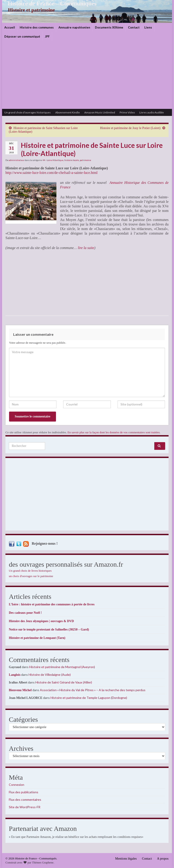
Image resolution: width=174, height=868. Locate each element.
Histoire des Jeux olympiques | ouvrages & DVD (41, 621)
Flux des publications (24, 792)
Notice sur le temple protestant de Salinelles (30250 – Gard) (49, 629)
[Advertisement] (87, 75)
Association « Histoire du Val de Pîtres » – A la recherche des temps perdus (93, 690)
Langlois (15, 675)
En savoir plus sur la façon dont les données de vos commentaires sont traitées (114, 432)
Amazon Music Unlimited (100, 112)
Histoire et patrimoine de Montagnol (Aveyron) (62, 667)
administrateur (17, 160)
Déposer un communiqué (22, 36)
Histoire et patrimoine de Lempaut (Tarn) (37, 638)
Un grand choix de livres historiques (30, 571)
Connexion (17, 785)
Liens (148, 27)
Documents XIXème (109, 27)
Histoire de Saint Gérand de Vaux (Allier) (64, 682)
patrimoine (85, 160)
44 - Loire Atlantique (53, 160)
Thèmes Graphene (43, 862)
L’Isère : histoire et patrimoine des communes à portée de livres (52, 604)
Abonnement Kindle (68, 112)
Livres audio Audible (152, 112)
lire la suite (86, 248)
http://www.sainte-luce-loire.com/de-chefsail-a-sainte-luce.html (51, 173)
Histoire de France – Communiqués (49, 4)
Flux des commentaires (25, 800)
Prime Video (127, 112)
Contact (134, 27)
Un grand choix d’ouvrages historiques (28, 112)
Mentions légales (126, 859)
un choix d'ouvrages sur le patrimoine (31, 576)
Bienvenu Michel (20, 690)
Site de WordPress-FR (25, 807)
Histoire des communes (37, 27)
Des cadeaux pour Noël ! (25, 613)
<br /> (19, 283)
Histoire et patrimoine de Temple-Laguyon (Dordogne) (89, 698)
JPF (47, 36)
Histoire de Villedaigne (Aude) (50, 675)
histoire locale (72, 160)
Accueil (10, 27)
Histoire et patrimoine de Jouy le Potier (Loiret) (130, 128)
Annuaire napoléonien (74, 27)
